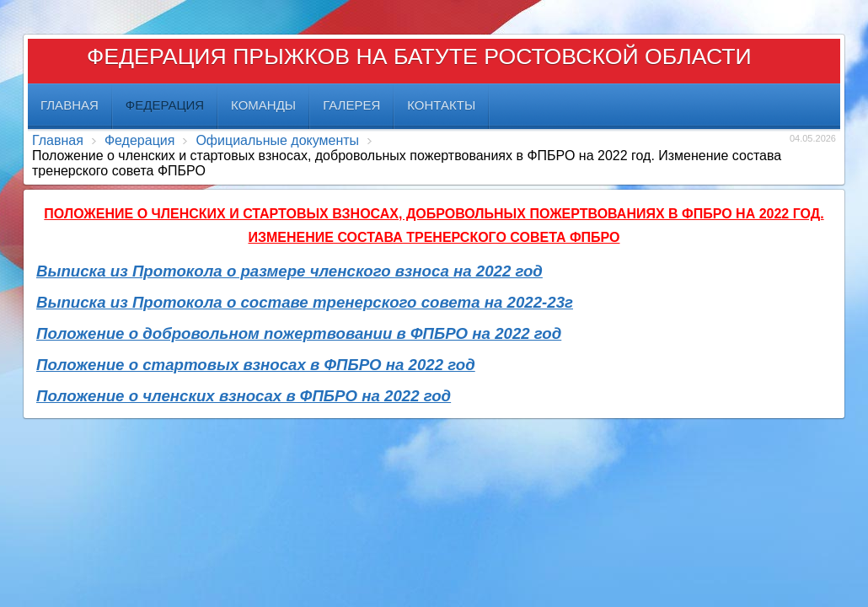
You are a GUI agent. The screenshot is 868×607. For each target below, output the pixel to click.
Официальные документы (277, 140)
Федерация (140, 140)
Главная (58, 140)
